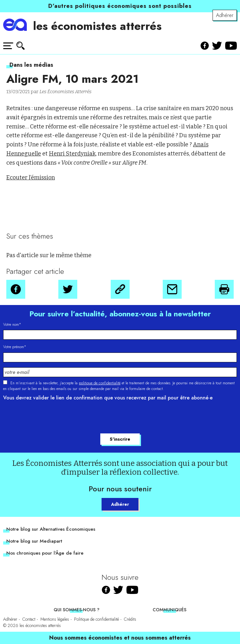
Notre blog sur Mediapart (34, 541)
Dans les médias (31, 65)
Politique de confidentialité (97, 619)
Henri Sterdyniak (72, 154)
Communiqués (170, 610)
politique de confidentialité (100, 383)
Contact (29, 619)
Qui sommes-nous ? (76, 610)
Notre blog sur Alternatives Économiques (51, 529)
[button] (16, 289)
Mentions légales (55, 619)
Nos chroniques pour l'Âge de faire (45, 553)
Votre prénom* (15, 347)
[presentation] (51, 418)
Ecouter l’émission (31, 178)
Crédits (130, 619)
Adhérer (225, 15)
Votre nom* (12, 325)
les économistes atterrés (97, 26)
